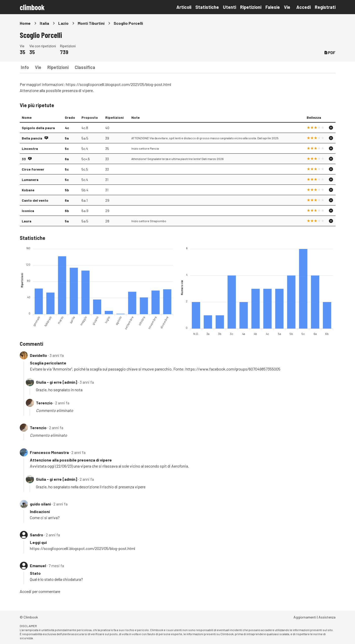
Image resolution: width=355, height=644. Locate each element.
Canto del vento (35, 200)
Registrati (325, 7)
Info (25, 67)
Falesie (273, 7)
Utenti (229, 7)
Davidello (38, 355)
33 (24, 159)
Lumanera (30, 180)
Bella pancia (32, 138)
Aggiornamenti (305, 617)
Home (25, 23)
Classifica (85, 67)
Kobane (28, 190)
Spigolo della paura (38, 128)
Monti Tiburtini (91, 23)
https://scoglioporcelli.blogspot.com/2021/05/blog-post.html (118, 84)
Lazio (63, 23)
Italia (44, 23)
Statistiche (207, 7)
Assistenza (327, 617)
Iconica (28, 211)
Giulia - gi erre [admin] (57, 382)
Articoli (184, 7)
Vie (287, 7)
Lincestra (30, 148)
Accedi (304, 7)
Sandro (37, 535)
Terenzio (44, 403)
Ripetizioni (251, 7)
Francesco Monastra (49, 452)
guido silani (40, 504)
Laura (27, 221)
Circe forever (33, 169)
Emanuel (38, 566)
